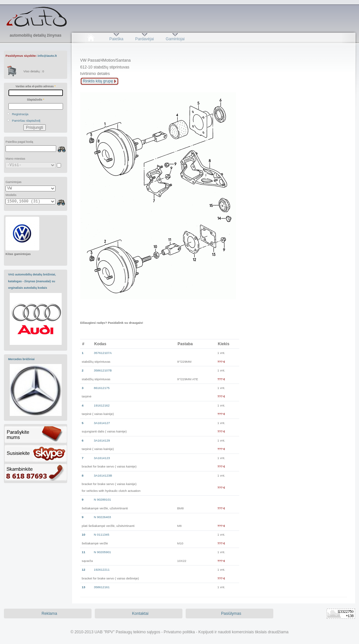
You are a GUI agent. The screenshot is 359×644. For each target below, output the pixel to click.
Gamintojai (175, 39)
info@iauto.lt (47, 56)
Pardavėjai (145, 39)
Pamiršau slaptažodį (26, 121)
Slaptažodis (36, 100)
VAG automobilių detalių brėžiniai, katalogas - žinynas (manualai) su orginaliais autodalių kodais (32, 281)
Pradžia (91, 39)
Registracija (20, 114)
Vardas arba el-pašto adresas (36, 86)
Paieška (116, 39)
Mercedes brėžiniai (21, 359)
